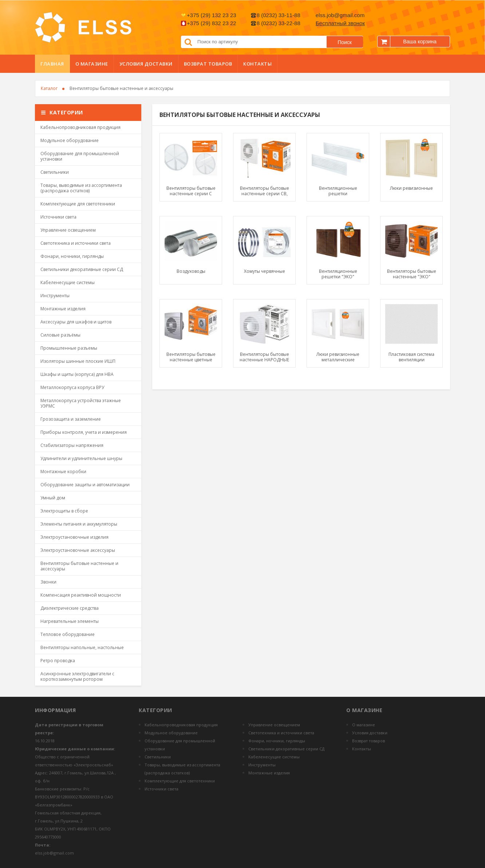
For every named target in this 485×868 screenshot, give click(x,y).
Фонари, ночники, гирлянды (72, 256)
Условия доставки (146, 64)
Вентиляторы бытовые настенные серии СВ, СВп (265, 191)
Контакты (257, 64)
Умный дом (53, 498)
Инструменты (55, 296)
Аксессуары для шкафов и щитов (76, 322)
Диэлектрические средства (70, 608)
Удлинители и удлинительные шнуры (81, 458)
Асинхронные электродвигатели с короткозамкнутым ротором (77, 676)
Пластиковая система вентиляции (411, 357)
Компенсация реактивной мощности (81, 595)
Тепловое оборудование (68, 634)
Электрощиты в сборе (64, 511)
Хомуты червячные (265, 271)
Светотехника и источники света (76, 243)
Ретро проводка (58, 661)
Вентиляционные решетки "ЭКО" (338, 274)
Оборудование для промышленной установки (80, 156)
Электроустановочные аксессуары (78, 550)
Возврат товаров (208, 64)
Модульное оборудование (70, 140)
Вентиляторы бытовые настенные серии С (191, 191)
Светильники (55, 172)
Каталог (49, 88)
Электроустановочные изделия (74, 537)
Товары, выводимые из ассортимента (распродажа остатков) (81, 188)
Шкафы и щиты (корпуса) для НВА (77, 374)
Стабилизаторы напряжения (72, 445)
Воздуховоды (191, 271)
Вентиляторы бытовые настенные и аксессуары (79, 566)
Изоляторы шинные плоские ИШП (78, 361)
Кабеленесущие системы (68, 282)
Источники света (58, 217)
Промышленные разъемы (69, 348)
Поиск (345, 42)
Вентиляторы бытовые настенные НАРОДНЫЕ (264, 357)
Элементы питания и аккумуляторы (79, 524)
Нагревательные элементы (70, 621)
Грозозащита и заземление (71, 419)
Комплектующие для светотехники (78, 204)
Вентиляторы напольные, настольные (82, 647)
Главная (52, 64)
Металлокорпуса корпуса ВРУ (72, 387)
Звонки (48, 582)
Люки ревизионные (411, 188)
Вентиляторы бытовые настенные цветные (191, 357)
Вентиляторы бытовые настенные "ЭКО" (412, 274)
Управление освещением (68, 230)
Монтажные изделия (63, 309)
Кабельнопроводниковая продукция (80, 127)
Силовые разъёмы (60, 335)
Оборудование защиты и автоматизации (85, 485)
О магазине (92, 64)
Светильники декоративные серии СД (82, 269)
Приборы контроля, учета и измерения (84, 432)
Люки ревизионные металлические (338, 357)
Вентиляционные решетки (338, 191)
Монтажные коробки (63, 472)
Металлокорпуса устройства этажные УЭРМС (81, 403)
